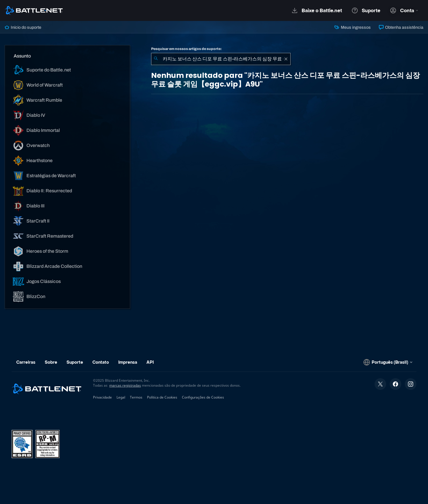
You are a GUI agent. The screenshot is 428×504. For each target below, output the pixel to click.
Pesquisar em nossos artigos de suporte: (186, 49)
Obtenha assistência (401, 27)
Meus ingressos (352, 27)
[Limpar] (286, 59)
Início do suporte (23, 27)
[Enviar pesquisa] (156, 59)
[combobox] (221, 59)
